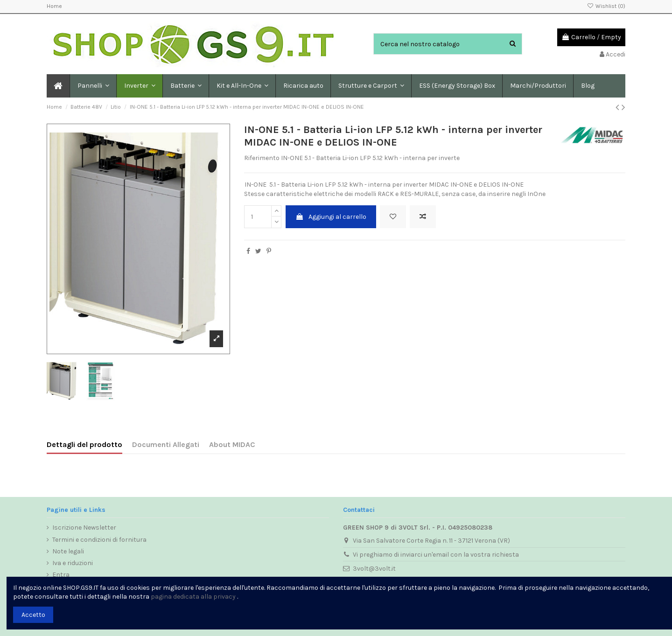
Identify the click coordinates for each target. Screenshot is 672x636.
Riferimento (262, 158)
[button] (185, 86)
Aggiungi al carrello (331, 217)
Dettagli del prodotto (84, 444)
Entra (61, 575)
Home (54, 6)
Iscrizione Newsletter (84, 528)
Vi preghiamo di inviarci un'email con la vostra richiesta (436, 555)
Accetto (33, 615)
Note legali (68, 551)
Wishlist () (606, 6)
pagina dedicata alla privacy (193, 597)
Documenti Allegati (166, 444)
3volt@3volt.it (374, 569)
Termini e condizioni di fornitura (99, 540)
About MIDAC (232, 444)
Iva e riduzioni (73, 563)
